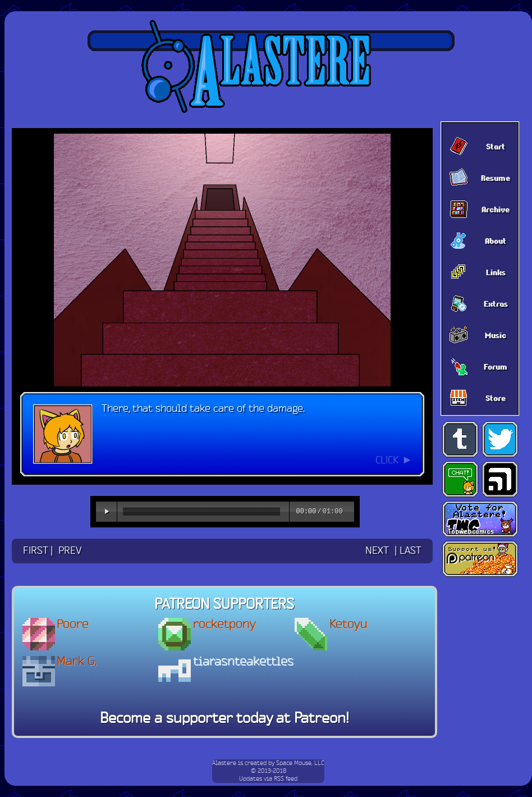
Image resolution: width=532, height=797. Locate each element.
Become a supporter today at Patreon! (224, 719)
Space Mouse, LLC (300, 763)
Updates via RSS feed (268, 779)
